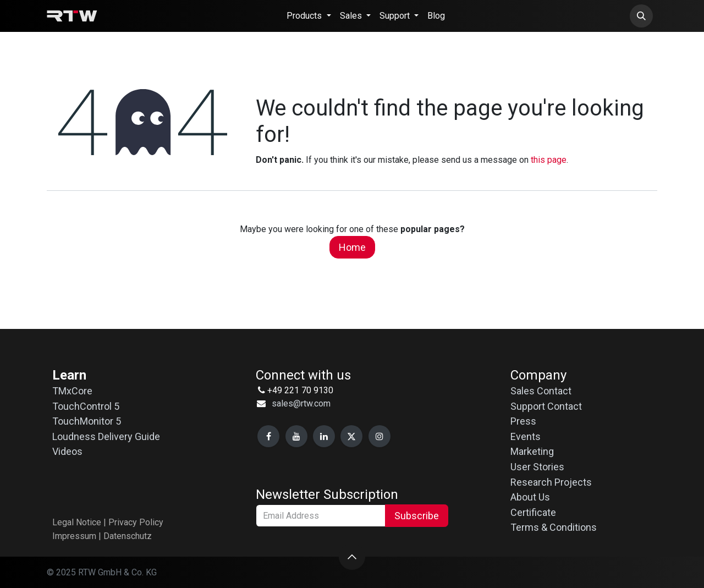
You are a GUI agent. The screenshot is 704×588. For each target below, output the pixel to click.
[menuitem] (309, 16)
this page (549, 160)
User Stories (537, 467)
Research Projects (551, 482)
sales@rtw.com (301, 403)
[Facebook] (268, 436)
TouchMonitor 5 (87, 421)
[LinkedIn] (324, 436)
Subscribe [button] (417, 516)
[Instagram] (380, 436)
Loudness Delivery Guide (106, 436)
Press (523, 421)
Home (352, 247)
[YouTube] (296, 436)
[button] (641, 16)
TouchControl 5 (86, 406)
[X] (351, 436)
